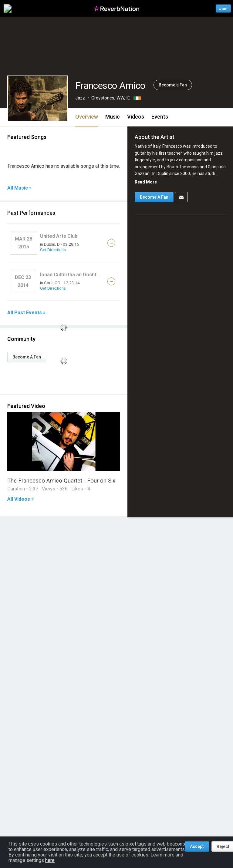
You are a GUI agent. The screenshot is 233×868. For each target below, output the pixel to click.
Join (223, 8)
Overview (87, 117)
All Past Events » (26, 313)
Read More (146, 182)
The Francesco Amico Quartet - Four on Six (61, 481)
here (50, 860)
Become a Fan (173, 85)
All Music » (19, 188)
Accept (197, 846)
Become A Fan (27, 357)
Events (160, 117)
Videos (136, 117)
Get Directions (53, 250)
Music (113, 117)
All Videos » (20, 499)
